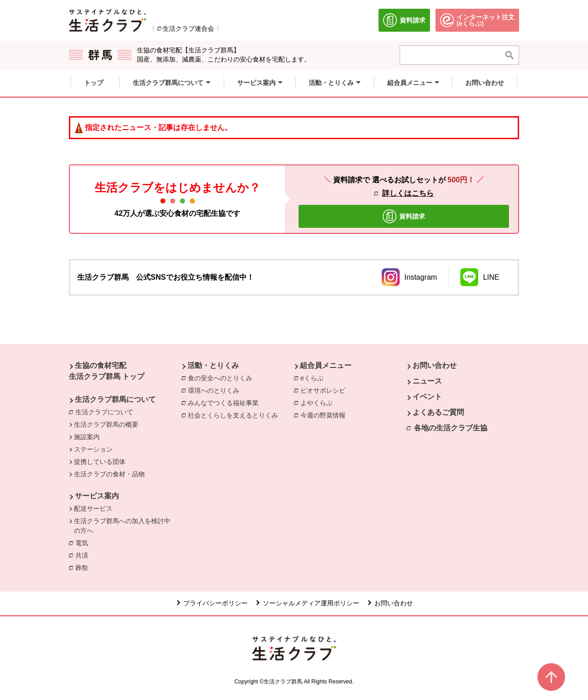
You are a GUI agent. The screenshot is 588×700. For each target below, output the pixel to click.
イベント (427, 397)
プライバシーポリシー (215, 603)
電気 (84, 542)
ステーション (93, 449)
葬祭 (84, 567)
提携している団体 (100, 462)
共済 (84, 555)
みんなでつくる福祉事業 (226, 402)
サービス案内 (97, 496)
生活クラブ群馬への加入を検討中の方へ (122, 526)
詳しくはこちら (408, 193)
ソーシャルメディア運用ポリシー (311, 603)
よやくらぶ (319, 402)
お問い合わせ (435, 365)
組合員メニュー (326, 365)
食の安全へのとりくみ (222, 378)
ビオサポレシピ (325, 390)
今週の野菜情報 (325, 415)
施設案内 (87, 437)
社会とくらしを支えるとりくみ (235, 415)
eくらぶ (314, 378)
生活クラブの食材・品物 (109, 474)
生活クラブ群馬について (115, 399)
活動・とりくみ (213, 365)
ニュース (427, 381)
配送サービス (93, 508)
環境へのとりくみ (216, 390)
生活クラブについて (104, 412)
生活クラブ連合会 (188, 28)
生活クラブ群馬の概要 (106, 424)
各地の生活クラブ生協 (451, 428)
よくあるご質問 (438, 412)
